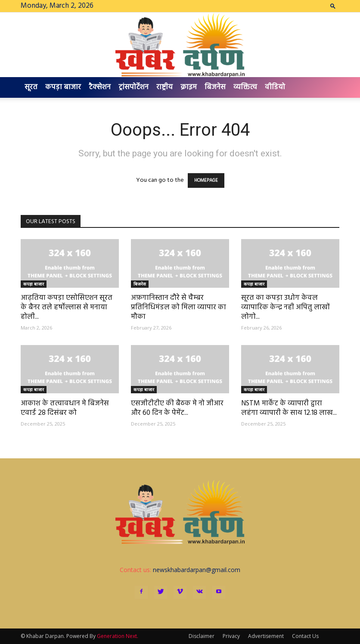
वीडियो (275, 87)
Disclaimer (202, 636)
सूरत (31, 87)
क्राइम (189, 87)
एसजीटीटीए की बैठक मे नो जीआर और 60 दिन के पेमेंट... (177, 408)
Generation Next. (118, 636)
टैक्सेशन (100, 87)
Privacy (231, 636)
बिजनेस (215, 87)
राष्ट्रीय (164, 87)
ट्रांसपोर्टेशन (133, 87)
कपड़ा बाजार (63, 87)
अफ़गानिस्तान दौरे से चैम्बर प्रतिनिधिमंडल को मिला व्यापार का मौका (178, 307)
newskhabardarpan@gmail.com (197, 570)
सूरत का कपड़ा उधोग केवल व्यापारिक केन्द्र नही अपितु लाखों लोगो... (286, 307)
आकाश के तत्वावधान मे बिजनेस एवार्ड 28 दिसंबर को (65, 408)
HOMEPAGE (206, 180)
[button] (333, 6)
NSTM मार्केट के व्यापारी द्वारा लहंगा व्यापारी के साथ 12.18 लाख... (289, 408)
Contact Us (305, 636)
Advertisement (266, 636)
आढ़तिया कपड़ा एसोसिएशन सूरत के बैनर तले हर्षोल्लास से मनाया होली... (67, 307)
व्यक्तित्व (245, 87)
